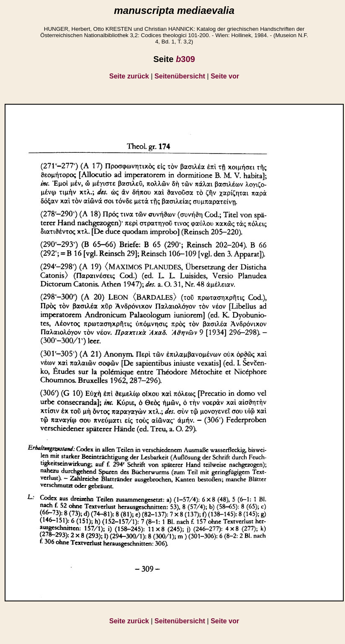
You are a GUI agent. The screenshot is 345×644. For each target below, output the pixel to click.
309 (186, 59)
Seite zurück (129, 76)
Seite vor (225, 76)
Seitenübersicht (180, 76)
